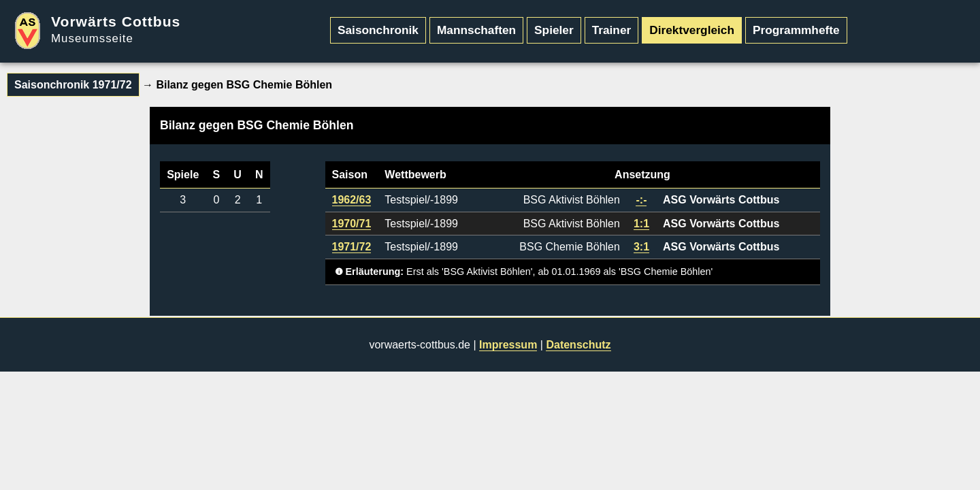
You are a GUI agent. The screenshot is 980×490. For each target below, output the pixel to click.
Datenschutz (578, 345)
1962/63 (352, 200)
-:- (641, 200)
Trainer (612, 30)
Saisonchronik (378, 30)
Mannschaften (476, 30)
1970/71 (352, 224)
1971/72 (352, 247)
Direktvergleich (692, 30)
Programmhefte (796, 30)
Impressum (508, 345)
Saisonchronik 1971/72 (73, 85)
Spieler (554, 30)
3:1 (641, 247)
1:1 (641, 224)
